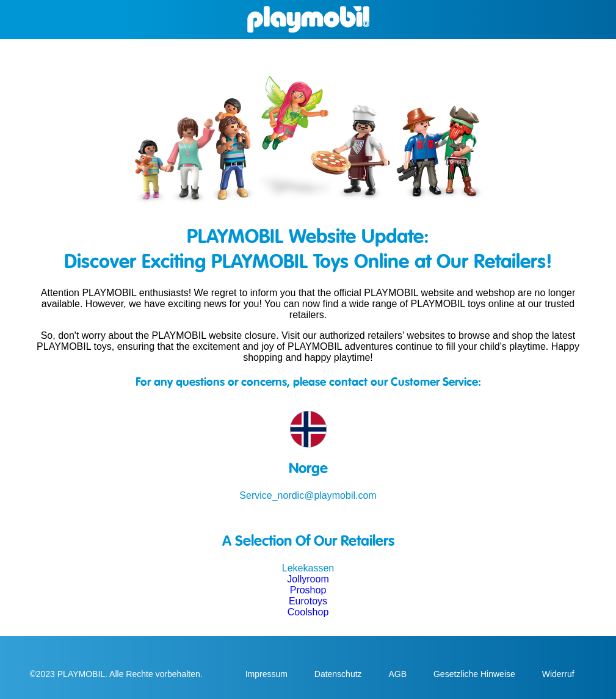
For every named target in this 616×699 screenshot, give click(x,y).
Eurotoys (308, 601)
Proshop (308, 590)
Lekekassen (308, 568)
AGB (398, 674)
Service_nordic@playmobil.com (308, 495)
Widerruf (558, 674)
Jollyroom (308, 579)
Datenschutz (339, 674)
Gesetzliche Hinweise (476, 674)
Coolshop (308, 612)
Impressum (268, 674)
